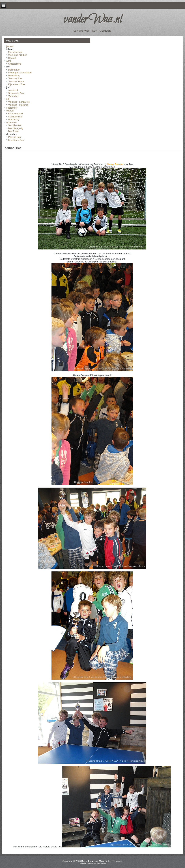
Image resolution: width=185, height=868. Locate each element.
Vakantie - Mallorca (18, 105)
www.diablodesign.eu (98, 863)
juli (8, 99)
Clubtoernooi (15, 64)
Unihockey (14, 120)
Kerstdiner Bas (16, 140)
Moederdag (14, 75)
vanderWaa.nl (92, 20)
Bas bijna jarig (16, 128)
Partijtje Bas (14, 137)
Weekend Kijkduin (18, 55)
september (12, 108)
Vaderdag (13, 96)
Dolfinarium (14, 70)
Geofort (12, 58)
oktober (10, 111)
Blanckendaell (15, 114)
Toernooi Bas (15, 78)
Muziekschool (15, 52)
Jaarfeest (13, 90)
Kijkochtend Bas (17, 84)
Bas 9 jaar (13, 131)
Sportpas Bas (15, 117)
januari (10, 46)
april (9, 61)
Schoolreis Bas (16, 93)
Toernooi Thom (16, 81)
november (12, 122)
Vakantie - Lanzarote (19, 102)
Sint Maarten (15, 125)
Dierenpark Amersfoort (20, 73)
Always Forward (115, 164)
